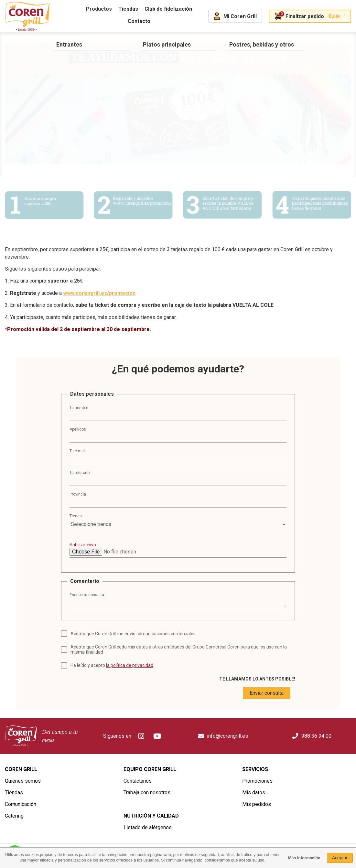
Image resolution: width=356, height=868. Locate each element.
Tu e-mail (78, 451)
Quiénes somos (23, 781)
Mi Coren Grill (240, 16)
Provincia (78, 494)
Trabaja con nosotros (147, 793)
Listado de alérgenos (148, 827)
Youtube (157, 736)
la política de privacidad (130, 665)
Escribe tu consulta (87, 595)
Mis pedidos (257, 804)
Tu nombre (79, 408)
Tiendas (14, 793)
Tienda (76, 516)
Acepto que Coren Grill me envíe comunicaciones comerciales (133, 634)
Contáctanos (138, 781)
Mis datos (254, 793)
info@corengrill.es (227, 736)
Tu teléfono (80, 473)
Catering (14, 816)
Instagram (141, 736)
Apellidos (78, 429)
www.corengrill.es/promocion (99, 293)
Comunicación (21, 804)
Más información (304, 858)
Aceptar (340, 858)
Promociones (257, 781)
